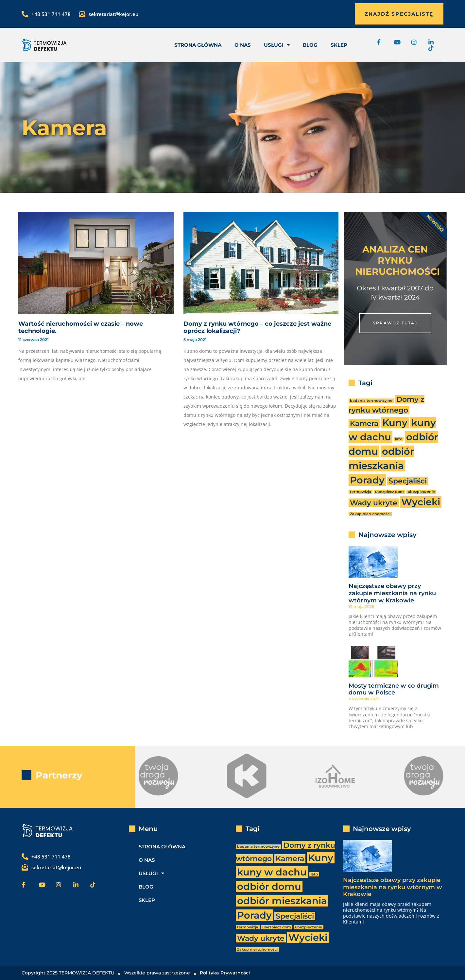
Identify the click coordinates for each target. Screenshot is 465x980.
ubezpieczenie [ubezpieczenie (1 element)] (421, 492)
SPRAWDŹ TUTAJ (395, 323)
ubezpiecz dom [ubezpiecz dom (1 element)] (389, 492)
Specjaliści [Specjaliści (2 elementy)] (408, 481)
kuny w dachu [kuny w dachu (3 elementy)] (272, 872)
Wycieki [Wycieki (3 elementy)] (421, 502)
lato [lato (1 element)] (399, 439)
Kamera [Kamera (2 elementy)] (364, 423)
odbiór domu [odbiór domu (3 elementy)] (269, 886)
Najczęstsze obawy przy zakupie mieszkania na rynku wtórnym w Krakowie (392, 593)
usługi (277, 45)
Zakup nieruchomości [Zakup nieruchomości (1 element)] (370, 514)
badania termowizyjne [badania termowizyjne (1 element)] (371, 401)
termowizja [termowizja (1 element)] (361, 492)
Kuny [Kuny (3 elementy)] (395, 423)
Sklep (339, 45)
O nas (243, 45)
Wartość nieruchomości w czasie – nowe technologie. (81, 327)
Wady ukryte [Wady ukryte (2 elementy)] (374, 503)
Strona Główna (198, 45)
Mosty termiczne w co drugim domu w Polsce (394, 689)
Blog (310, 45)
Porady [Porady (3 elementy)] (367, 480)
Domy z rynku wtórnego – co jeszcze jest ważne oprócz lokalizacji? (257, 327)
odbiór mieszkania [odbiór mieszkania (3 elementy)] (282, 901)
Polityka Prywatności (225, 973)
